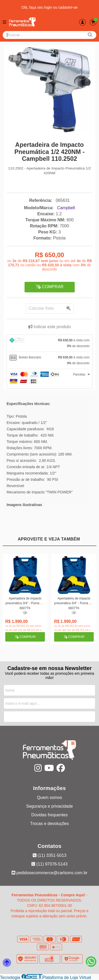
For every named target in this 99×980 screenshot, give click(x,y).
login (49, 7)
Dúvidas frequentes (50, 815)
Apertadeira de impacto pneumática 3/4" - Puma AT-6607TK (25, 603)
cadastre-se (68, 7)
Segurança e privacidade (49, 806)
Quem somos (49, 797)
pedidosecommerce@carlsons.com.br (49, 873)
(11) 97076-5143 (49, 864)
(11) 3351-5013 (50, 855)
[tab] (49, 343)
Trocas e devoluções (49, 824)
